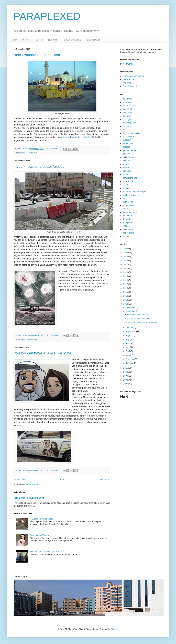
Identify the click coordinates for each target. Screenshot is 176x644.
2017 (126, 284)
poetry (125, 185)
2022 (126, 264)
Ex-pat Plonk (128, 79)
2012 (126, 304)
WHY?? (26, 40)
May (128, 347)
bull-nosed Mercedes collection (76, 137)
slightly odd (128, 202)
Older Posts (104, 480)
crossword (127, 126)
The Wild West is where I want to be (46, 552)
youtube (126, 236)
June (128, 343)
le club (126, 164)
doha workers (129, 137)
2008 (126, 380)
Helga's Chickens (72, 40)
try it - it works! (127, 64)
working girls (128, 233)
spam (125, 209)
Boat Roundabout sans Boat (37, 55)
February (130, 359)
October (130, 327)
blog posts (127, 112)
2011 (126, 368)
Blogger (114, 629)
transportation (129, 223)
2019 (126, 276)
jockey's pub (128, 157)
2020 (126, 272)
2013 (126, 300)
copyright (127, 119)
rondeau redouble (131, 195)
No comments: (53, 149)
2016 (126, 288)
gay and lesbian (130, 150)
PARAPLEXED (47, 16)
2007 (126, 384)
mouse (126, 167)
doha (125, 130)
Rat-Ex (39, 40)
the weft (126, 219)
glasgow (126, 154)
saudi (125, 198)
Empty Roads (93, 40)
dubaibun (127, 140)
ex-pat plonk (128, 144)
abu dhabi (127, 99)
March (129, 355)
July (128, 339)
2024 (126, 256)
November (131, 311)
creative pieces (129, 123)
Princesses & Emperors (41, 535)
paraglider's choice (131, 178)
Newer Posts (20, 480)
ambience (127, 102)
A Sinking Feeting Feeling (41, 519)
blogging (126, 116)
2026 (126, 249)
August (129, 335)
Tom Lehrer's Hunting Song (29, 498)
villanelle (127, 226)
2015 (126, 292)
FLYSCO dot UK (130, 86)
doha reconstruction (29, 153)
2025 (126, 253)
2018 (126, 280)
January (130, 363)
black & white (129, 109)
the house (127, 216)
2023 (126, 261)
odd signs (127, 171)
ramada (126, 188)
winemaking (128, 229)
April (128, 351)
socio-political (129, 205)
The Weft (53, 40)
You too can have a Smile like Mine (42, 353)
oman (125, 174)
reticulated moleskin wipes (135, 192)
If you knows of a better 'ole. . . (39, 167)
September (131, 332)
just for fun (127, 161)
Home (14, 40)
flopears (126, 147)
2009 (126, 376)
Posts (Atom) (32, 484)
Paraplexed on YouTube (134, 76)
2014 (126, 296)
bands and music (130, 106)
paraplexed (128, 181)
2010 (126, 372)
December (131, 307)
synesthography (130, 212)
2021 (126, 268)
